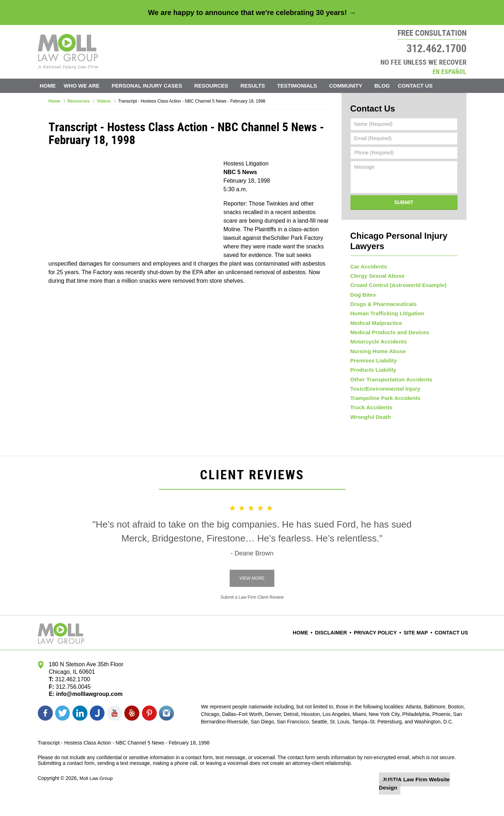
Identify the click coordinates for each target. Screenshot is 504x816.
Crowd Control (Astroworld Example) (394, 276)
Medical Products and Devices (386, 332)
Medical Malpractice (374, 321)
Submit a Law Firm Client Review (252, 617)
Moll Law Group (97, 797)
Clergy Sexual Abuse (375, 264)
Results (261, 86)
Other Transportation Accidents (388, 389)
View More (252, 598)
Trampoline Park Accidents (382, 412)
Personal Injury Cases (155, 86)
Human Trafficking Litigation (384, 310)
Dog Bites (362, 287)
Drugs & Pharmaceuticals (381, 298)
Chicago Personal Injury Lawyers (404, 233)
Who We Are (90, 86)
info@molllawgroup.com (87, 713)
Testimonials (305, 86)
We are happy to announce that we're (252, 13)
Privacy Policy (382, 652)
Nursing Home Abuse (376, 355)
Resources (219, 86)
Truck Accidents (370, 424)
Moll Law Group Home (68, 51)
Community (354, 86)
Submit (404, 200)
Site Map (419, 652)
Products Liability (371, 378)
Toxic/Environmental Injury (382, 401)
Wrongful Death (369, 435)
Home (52, 86)
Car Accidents (367, 253)
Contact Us (428, 86)
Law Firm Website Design (428, 798)
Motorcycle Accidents (376, 344)
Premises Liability (372, 367)
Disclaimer (341, 652)
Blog (390, 86)
